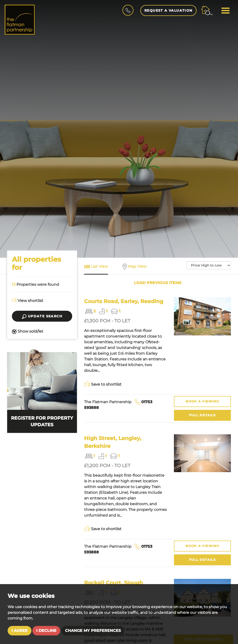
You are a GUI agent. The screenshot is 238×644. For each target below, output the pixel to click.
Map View (134, 267)
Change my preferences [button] (93, 631)
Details (202, 415)
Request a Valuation (168, 10)
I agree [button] (20, 631)
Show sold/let (28, 332)
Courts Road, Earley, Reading (124, 301)
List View (96, 267)
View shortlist (28, 301)
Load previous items (158, 283)
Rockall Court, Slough (114, 583)
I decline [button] (46, 631)
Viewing (202, 401)
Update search (42, 316)
